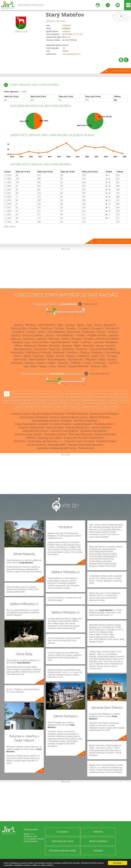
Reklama (98, 832)
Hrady (52, 400)
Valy (26, 366)
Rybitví (50, 356)
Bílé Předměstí (47, 325)
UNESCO (56, 394)
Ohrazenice (40, 349)
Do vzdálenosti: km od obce (55, 304)
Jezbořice (42, 339)
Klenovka (54, 339)
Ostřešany (68, 349)
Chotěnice (46, 328)
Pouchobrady (113, 352)
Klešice (65, 339)
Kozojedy (17, 342)
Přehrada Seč (86, 448)
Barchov (19, 325)
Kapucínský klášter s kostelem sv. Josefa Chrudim (43, 424)
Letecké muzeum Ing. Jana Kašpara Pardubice (38, 414)
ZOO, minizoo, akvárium (24, 394)
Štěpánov (91, 359)
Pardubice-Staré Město (103, 349)
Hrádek (80, 335)
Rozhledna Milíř (57, 445)
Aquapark (43, 394)
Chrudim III (112, 328)
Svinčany (30, 363)
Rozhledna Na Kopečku (94, 431)
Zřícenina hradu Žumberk (79, 441)
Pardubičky (17, 352)
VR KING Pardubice (77, 414)
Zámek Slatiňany (101, 427)
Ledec (75, 342)
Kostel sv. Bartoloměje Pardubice (69, 417)
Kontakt (98, 851)
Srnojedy (112, 356)
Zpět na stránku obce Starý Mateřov (114, 241)
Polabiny (85, 352)
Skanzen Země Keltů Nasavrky (85, 445)
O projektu (63, 832)
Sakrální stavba (109, 407)
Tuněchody (99, 363)
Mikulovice (30, 346)
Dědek (41, 332)
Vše (7, 394)
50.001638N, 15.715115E (72, 34)
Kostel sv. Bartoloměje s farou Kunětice (41, 427)
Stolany (112, 359)
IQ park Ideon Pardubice (34, 417)
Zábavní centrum (90, 407)
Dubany (16, 335)
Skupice (71, 356)
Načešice (67, 346)
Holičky (50, 335)
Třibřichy (76, 363)
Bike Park (47, 407)
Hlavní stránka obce (121, 71)
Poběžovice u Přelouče (38, 352)
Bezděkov (31, 325)
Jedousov (16, 339)
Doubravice (74, 332)
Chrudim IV (18, 332)
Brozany (70, 325)
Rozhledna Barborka (86, 421)
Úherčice (113, 363)
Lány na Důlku (40, 342)
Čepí (89, 325)
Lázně (18, 407)
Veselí (34, 366)
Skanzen (90, 394)
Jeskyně (125, 400)
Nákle (77, 346)
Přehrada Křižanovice (81, 434)
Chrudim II (98, 328)
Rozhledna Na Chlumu (36, 431)
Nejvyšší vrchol (32, 407)
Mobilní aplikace (98, 841)
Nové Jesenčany (23, 349)
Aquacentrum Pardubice (104, 414)
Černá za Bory (19, 328)
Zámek (62, 366)
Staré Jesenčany (57, 359)
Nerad (100, 346)
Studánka (17, 363)
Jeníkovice (29, 339)
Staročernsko (76, 359)
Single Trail (61, 407)
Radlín (18, 356)
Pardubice (66, 31)
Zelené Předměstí (78, 366)
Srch (102, 356)
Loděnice (86, 342)
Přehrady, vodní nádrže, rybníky (112, 394)
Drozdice (113, 332)
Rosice (27, 356)
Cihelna (31, 332)
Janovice (114, 335)
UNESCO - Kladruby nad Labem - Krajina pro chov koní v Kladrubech (65, 438)
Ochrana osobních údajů (63, 851)
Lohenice (99, 342)
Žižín (105, 366)
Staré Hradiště (37, 359)
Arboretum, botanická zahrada (17, 400)
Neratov (110, 346)
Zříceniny (74, 400)
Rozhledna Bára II (105, 424)
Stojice (102, 359)
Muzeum (74, 407)
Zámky (63, 400)
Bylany (81, 325)
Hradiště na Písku (97, 335)
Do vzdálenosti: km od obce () (52, 374)
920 (64, 48)
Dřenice (101, 332)
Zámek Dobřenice (105, 434)
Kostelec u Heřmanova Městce (101, 339)
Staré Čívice (20, 359)
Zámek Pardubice (100, 417)
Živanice (95, 366)
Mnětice (43, 346)
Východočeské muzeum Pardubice (52, 421)
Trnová (87, 363)
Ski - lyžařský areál (73, 394)
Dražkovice (88, 332)
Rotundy (113, 400)
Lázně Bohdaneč (60, 342)
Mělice (18, 346)
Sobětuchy (83, 356)
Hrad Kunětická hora (77, 427)
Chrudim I (84, 328)
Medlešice (111, 342)
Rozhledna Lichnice (55, 434)
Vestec (43, 366)
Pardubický (67, 25)
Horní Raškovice (65, 335)
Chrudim (71, 328)
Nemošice (89, 346)
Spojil (95, 356)
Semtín (60, 356)
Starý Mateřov (65, 14)
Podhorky (59, 352)
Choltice (34, 328)
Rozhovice (39, 356)
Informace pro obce (63, 841)
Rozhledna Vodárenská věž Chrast (57, 448)
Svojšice (51, 363)
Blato (61, 325)
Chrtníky (59, 328)
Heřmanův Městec (33, 335)
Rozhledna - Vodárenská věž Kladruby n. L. (38, 441)
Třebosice (63, 363)
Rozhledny (40, 400)
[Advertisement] (65, 269)
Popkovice (97, 352)
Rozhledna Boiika (106, 441)
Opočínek (54, 349)
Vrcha (52, 366)
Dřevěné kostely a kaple (94, 400)
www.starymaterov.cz (72, 54)
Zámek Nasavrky (36, 445)
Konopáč (77, 339)
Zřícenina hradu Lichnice (28, 434)
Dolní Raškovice (56, 332)
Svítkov (41, 363)
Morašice (55, 346)
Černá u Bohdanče (105, 325)
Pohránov (72, 352)
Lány (27, 342)
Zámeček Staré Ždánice (64, 431)
